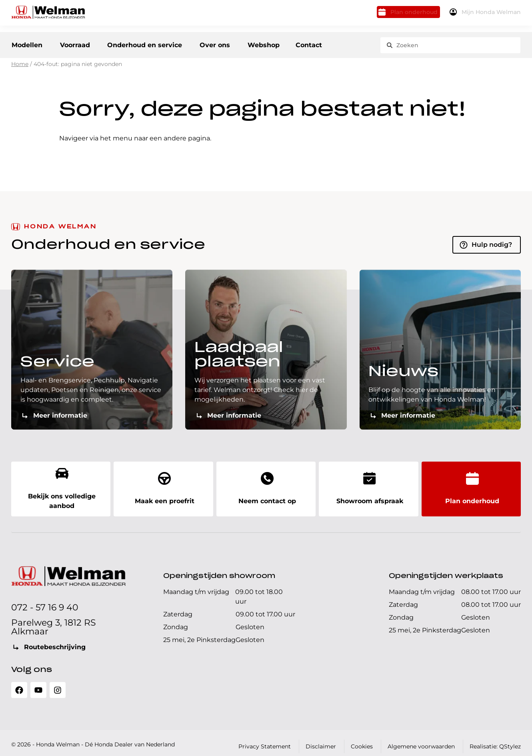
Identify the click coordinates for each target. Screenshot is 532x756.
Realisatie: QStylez (495, 740)
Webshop (279, 44)
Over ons (226, 44)
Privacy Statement (265, 740)
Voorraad (79, 44)
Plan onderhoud (396, 15)
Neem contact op (266, 487)
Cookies (362, 740)
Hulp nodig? (492, 249)
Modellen (27, 44)
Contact (323, 44)
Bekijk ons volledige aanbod (61, 487)
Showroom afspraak (368, 487)
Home (20, 68)
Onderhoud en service (153, 44)
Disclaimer (321, 740)
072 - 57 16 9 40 (45, 601)
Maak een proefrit (163, 487)
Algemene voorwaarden (421, 740)
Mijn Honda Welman (487, 15)
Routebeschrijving (55, 640)
